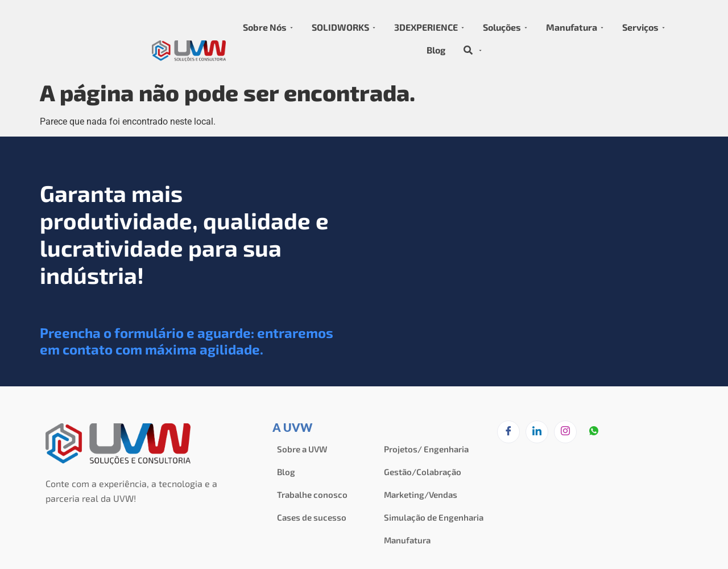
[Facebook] (508, 432)
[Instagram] (565, 432)
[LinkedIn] (537, 432)
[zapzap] (594, 432)
